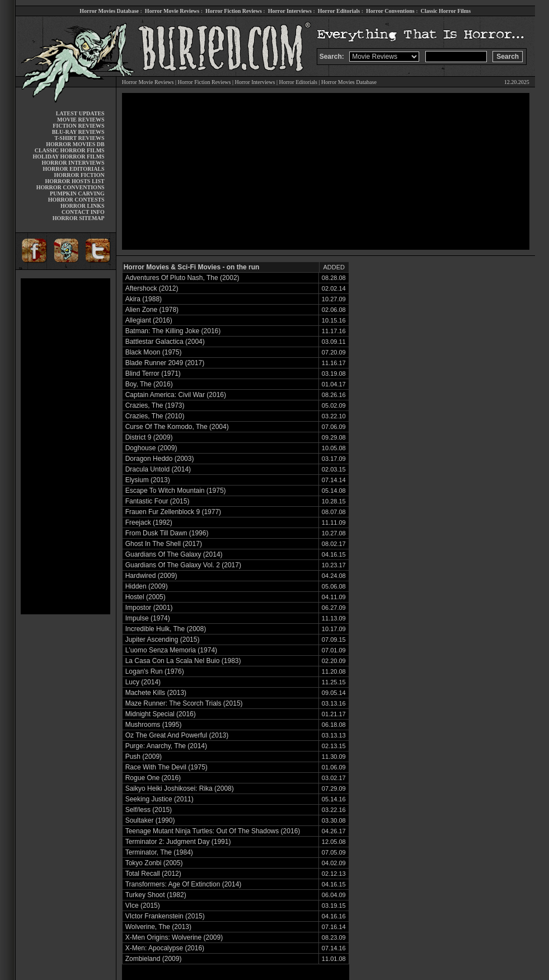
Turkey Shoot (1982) (156, 895)
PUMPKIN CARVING (77, 193)
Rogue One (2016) (153, 778)
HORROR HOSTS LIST (75, 181)
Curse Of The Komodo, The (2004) (177, 427)
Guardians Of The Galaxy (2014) (174, 554)
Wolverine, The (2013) (158, 927)
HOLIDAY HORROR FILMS (69, 157)
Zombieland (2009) (154, 959)
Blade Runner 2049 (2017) (165, 363)
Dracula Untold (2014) (158, 469)
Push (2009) (144, 757)
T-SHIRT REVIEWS (79, 138)
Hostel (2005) (146, 597)
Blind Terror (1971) (153, 374)
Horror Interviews (290, 11)
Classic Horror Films (445, 11)
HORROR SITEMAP (79, 218)
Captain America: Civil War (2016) (176, 395)
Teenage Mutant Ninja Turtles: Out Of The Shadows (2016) (213, 831)
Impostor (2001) (149, 608)
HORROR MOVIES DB (75, 144)
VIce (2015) (143, 906)
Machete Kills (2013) (156, 693)
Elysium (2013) (148, 480)
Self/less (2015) (149, 810)
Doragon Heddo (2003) (160, 459)
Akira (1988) (144, 299)
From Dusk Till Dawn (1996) (167, 533)
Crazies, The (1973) (155, 405)
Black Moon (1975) (154, 352)
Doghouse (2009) (151, 448)
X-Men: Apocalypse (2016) (165, 948)
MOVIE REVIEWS (81, 120)
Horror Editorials (339, 11)
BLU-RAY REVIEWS (78, 132)
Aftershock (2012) (152, 288)
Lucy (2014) (143, 682)
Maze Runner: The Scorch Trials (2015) (184, 703)
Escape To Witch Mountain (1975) (176, 491)
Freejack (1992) (149, 522)
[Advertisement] (65, 446)
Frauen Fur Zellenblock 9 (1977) (173, 512)
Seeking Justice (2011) (159, 799)
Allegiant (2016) (149, 320)
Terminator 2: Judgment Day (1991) (178, 842)
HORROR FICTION (79, 175)
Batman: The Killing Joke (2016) (173, 331)
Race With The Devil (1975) (166, 767)
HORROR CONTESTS (76, 200)
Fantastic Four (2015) (158, 501)
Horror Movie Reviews (172, 11)
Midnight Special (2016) (161, 714)
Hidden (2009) (147, 586)
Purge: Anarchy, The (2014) (166, 746)
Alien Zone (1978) (152, 310)
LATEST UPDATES (80, 113)
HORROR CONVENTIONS (71, 187)
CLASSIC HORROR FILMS (70, 150)
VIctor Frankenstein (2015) (165, 916)
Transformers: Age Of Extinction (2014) (184, 884)
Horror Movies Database (109, 11)
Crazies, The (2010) (155, 416)
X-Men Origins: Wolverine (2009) (174, 937)
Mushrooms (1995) (154, 725)
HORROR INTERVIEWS (73, 163)
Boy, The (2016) (149, 384)
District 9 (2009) (149, 437)
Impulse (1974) (148, 618)
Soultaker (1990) (150, 820)
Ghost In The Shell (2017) (164, 544)
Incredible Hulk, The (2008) (166, 629)
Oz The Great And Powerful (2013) (177, 735)
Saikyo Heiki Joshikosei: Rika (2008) (180, 788)
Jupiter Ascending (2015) (163, 640)
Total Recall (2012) (153, 874)
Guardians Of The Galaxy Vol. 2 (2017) (183, 565)
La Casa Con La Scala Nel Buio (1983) (183, 661)
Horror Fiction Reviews (234, 11)
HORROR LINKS (83, 206)
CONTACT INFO (83, 212)
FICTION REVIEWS (79, 126)
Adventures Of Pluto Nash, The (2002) (182, 278)
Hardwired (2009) (151, 576)
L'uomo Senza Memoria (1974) (171, 650)
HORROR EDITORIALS (74, 169)
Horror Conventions (390, 11)
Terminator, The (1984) (159, 852)
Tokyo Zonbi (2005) (154, 863)
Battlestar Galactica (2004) (165, 342)
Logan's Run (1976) (155, 671)
